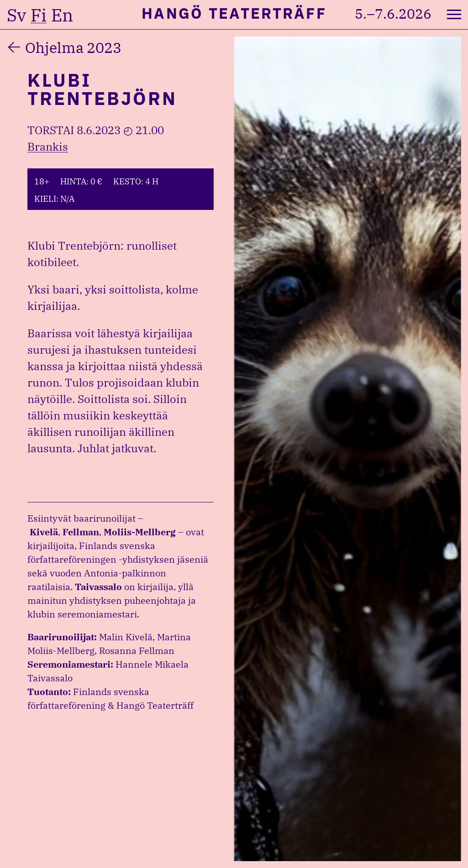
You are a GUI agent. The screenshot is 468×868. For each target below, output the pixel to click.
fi (39, 15)
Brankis (48, 146)
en (62, 15)
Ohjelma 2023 (73, 47)
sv (16, 15)
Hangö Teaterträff (234, 13)
